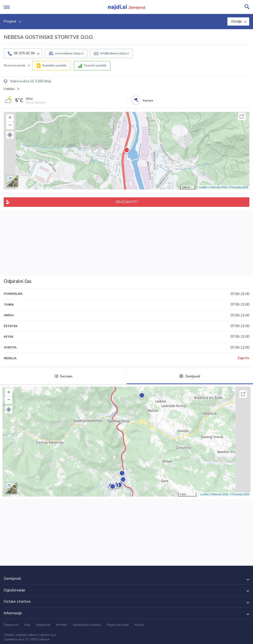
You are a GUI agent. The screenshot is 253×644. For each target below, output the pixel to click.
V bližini (9, 89)
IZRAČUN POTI (127, 202)
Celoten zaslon (242, 116)
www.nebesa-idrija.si (69, 53)
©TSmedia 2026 (238, 187)
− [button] (10, 125)
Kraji (27, 625)
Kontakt (61, 625)
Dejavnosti (11, 625)
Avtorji (139, 625)
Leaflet (203, 187)
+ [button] (10, 118)
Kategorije (43, 625)
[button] (10, 135)
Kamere (148, 101)
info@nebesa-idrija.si (115, 53)
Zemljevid (190, 376)
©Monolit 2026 (218, 187)
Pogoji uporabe (118, 625)
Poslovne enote (14, 65)
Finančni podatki (95, 65)
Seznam (63, 376)
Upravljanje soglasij (87, 625)
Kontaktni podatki (54, 65)
